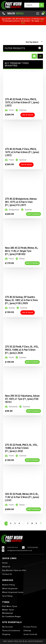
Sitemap (27, 631)
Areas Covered (30, 634)
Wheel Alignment (10, 589)
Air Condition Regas (12, 617)
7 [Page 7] (28, 523)
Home (5, 563)
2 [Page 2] (11, 523)
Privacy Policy (30, 627)
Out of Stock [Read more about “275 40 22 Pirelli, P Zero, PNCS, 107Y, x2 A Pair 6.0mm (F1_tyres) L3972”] (28, 115)
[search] (34, 5)
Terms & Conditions (11, 631)
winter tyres (8, 610)
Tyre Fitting (7, 596)
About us (6, 567)
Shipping (6, 634)
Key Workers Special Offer (14, 570)
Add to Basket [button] (33, 214)
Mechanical (8, 613)
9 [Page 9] (36, 523)
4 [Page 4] (19, 523)
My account (7, 627)
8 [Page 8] (32, 523)
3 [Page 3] (15, 523)
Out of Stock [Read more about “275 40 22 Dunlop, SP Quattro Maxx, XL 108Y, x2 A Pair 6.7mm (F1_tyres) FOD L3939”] (28, 312)
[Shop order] (34, 42)
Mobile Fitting (9, 585)
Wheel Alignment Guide (13, 592)
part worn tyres (10, 606)
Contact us (7, 574)
